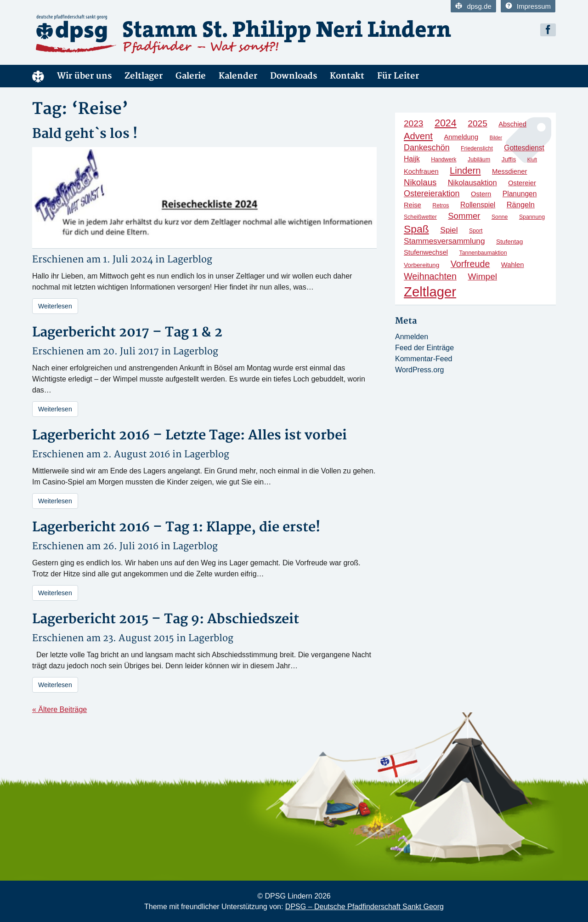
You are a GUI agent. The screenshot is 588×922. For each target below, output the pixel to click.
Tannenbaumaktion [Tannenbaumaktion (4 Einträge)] (483, 253)
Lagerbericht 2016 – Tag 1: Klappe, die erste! (176, 527)
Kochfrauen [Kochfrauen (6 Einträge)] (421, 171)
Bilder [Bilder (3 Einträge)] (496, 137)
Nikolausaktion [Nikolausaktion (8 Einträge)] (472, 182)
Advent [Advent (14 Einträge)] (418, 136)
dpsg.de (473, 6)
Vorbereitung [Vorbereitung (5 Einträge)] (421, 265)
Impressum (528, 6)
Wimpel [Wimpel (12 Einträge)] (482, 276)
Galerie (191, 76)
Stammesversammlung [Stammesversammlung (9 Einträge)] (444, 241)
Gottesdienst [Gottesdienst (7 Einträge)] (524, 148)
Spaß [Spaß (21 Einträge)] (416, 229)
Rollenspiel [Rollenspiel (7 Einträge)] (478, 205)
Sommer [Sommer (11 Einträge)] (464, 216)
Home (38, 76)
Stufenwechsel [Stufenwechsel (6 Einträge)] (426, 252)
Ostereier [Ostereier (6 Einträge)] (522, 183)
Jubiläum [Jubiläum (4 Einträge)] (479, 159)
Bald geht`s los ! (85, 134)
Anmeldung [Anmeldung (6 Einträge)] (461, 137)
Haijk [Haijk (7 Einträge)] (412, 159)
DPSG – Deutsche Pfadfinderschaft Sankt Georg (365, 907)
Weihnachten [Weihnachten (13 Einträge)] (430, 276)
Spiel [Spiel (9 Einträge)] (449, 230)
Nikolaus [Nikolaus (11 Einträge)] (420, 182)
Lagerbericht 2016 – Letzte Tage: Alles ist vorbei (189, 435)
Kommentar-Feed (424, 359)
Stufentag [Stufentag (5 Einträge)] (509, 242)
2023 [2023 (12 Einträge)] (413, 123)
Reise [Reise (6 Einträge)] (413, 205)
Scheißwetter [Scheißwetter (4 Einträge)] (420, 217)
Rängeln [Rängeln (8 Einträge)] (521, 205)
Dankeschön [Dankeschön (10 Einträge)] (427, 148)
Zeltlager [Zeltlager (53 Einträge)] (430, 292)
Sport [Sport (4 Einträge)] (476, 231)
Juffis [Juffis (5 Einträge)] (509, 159)
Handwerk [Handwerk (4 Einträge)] (444, 159)
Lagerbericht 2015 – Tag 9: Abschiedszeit (166, 619)
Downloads (294, 76)
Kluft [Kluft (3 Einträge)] (532, 159)
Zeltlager (144, 76)
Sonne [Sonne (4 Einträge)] (500, 217)
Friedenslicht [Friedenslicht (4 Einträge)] (477, 148)
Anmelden (412, 337)
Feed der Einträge (424, 348)
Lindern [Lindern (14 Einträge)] (465, 171)
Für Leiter (398, 76)
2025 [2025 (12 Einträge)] (477, 123)
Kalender (238, 76)
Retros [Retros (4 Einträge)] (441, 205)
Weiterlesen (55, 306)
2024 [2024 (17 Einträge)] (446, 123)
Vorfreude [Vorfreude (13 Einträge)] (470, 264)
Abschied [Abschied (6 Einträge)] (512, 124)
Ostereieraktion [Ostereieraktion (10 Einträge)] (432, 194)
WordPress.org (419, 370)
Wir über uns (84, 76)
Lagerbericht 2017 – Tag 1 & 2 (127, 333)
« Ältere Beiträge (59, 709)
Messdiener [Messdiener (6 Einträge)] (509, 171)
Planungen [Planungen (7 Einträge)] (520, 194)
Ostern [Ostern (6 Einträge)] (481, 194)
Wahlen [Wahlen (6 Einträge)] (513, 265)
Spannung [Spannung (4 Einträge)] (532, 217)
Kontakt (347, 76)
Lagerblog (190, 259)
